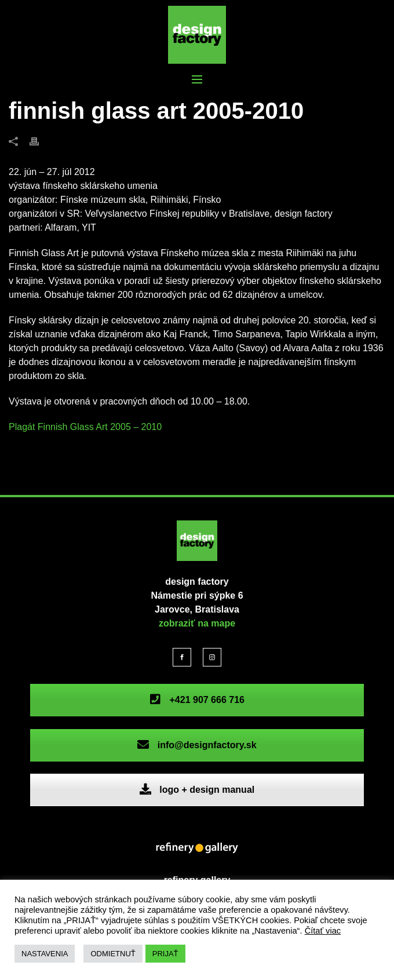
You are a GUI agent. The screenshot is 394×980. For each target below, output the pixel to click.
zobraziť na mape (197, 623)
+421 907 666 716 (197, 700)
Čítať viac (323, 931)
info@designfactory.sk (197, 745)
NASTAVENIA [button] (45, 954)
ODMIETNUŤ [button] (113, 954)
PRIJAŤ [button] (165, 954)
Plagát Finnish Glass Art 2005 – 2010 (85, 427)
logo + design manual (197, 790)
